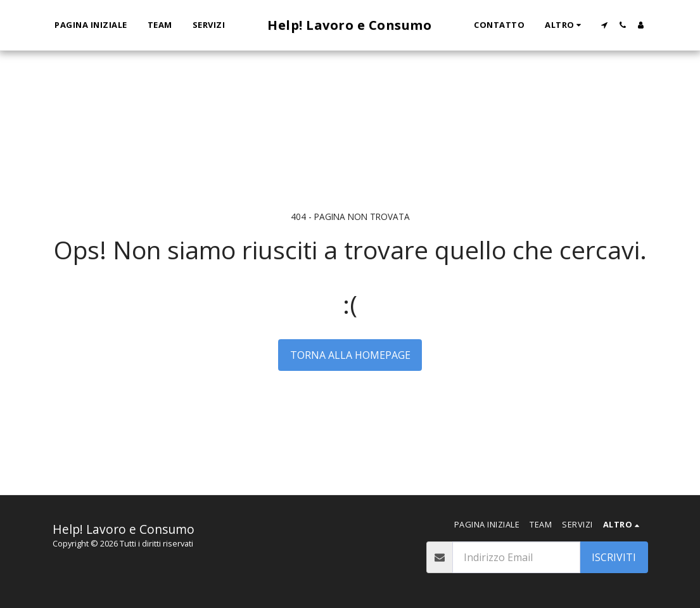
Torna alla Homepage (350, 355)
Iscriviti (614, 557)
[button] (604, 25)
